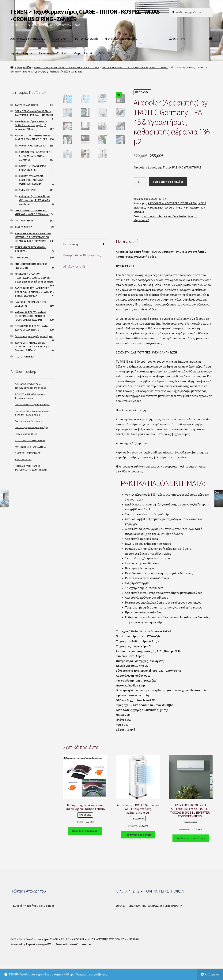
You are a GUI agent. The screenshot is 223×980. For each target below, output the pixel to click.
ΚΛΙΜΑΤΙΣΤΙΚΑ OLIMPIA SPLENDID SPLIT (32, 168)
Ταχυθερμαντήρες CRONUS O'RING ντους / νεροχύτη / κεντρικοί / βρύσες (31, 125)
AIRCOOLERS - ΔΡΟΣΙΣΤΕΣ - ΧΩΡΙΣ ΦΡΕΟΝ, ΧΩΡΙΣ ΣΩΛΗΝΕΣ (135, 67)
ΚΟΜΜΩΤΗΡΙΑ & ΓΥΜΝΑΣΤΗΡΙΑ (30, 447)
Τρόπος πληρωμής (86, 39)
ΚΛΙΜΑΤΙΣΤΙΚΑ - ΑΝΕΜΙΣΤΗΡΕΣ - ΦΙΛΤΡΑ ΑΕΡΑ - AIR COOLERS (66, 67)
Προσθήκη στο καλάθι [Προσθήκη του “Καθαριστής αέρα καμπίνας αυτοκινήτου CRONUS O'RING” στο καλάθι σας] (85, 845)
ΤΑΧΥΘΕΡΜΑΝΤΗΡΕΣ (27, 105)
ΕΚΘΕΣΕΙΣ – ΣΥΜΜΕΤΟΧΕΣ (28, 453)
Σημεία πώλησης (21, 53)
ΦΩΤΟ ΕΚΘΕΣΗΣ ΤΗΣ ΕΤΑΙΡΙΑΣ (30, 440)
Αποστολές (59, 39)
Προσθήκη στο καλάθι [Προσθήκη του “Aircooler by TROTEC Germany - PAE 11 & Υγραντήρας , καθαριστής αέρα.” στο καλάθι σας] (138, 849)
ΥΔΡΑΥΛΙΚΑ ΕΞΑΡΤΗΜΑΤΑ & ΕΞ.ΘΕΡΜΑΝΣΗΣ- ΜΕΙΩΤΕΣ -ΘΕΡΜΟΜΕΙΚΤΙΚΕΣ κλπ (30, 316)
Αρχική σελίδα (23, 67)
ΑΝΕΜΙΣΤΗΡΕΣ (27, 190)
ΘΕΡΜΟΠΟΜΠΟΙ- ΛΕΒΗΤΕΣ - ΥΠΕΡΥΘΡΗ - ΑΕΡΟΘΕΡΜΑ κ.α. (32, 212)
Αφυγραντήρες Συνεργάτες (29, 421)
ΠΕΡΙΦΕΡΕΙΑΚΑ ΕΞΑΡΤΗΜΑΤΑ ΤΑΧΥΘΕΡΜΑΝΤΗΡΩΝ (31, 328)
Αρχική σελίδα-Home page (28, 39)
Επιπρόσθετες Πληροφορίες (82, 269)
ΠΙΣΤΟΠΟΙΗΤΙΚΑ (25, 357)
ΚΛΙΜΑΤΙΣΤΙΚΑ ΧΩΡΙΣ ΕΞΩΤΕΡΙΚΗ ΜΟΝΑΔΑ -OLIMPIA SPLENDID (32, 180)
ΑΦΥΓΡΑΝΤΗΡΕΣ (24, 220)
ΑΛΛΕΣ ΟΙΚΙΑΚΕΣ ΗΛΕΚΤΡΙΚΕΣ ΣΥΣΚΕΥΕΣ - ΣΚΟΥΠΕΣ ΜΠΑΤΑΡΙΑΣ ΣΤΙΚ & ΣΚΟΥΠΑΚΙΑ (34, 292)
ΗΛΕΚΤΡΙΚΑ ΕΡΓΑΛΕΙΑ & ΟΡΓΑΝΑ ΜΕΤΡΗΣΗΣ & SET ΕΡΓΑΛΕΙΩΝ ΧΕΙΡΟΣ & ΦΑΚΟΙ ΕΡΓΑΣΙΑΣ (33, 237)
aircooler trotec (153, 216)
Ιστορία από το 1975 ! (26, 434)
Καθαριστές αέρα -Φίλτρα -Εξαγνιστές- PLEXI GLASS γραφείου (34, 200)
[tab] (85, 258)
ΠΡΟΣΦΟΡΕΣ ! (23, 257)
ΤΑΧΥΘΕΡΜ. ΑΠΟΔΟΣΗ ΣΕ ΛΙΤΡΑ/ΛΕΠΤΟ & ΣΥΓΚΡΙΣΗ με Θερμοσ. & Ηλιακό (32, 346)
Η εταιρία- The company (121, 39)
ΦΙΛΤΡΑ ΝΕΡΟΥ (23, 227)
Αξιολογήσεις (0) (74, 280)
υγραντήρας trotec (175, 216)
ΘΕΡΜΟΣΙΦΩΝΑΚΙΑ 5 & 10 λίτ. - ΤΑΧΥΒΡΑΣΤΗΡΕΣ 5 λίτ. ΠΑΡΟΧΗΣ (34, 113)
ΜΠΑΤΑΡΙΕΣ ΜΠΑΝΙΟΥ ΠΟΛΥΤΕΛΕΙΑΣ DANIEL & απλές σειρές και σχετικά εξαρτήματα (34, 278)
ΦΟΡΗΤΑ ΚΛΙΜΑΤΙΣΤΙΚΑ (33, 146)
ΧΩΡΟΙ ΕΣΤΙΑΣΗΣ (23, 459)
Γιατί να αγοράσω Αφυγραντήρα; (32, 427)
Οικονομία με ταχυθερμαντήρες (34, 336)
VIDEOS (104, 53)
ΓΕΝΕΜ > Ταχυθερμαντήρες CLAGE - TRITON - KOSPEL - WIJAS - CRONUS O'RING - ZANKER (85, 15)
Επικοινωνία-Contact (53, 53)
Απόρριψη (212, 974)
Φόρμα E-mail (83, 53)
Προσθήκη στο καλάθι (168, 182)
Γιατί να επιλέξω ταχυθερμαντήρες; (33, 404)
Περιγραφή (71, 258)
